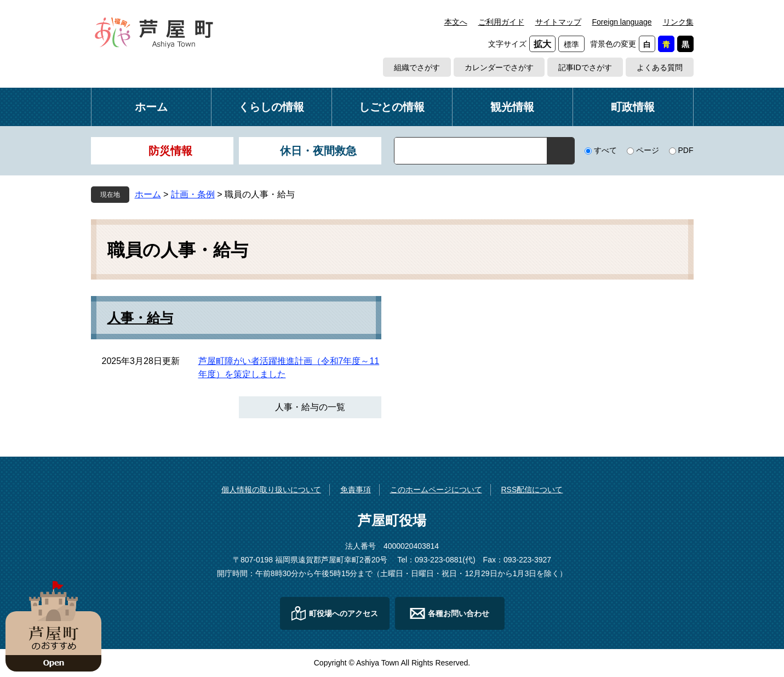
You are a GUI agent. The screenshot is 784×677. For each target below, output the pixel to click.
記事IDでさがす (585, 67)
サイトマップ (558, 22)
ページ (648, 150)
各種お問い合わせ (459, 613)
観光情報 (512, 107)
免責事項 (356, 490)
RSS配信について (532, 490)
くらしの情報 (271, 107)
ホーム (151, 107)
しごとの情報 (392, 107)
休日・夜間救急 (318, 151)
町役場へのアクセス (344, 613)
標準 (571, 44)
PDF (686, 150)
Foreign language (622, 22)
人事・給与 (140, 318)
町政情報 (633, 107)
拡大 (542, 44)
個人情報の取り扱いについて (271, 490)
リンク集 (678, 22)
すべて (605, 150)
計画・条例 (193, 194)
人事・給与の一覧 (310, 407)
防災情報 (170, 151)
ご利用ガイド (501, 22)
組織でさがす (417, 67)
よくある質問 (660, 67)
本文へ (456, 22)
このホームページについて (436, 490)
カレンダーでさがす (499, 67)
